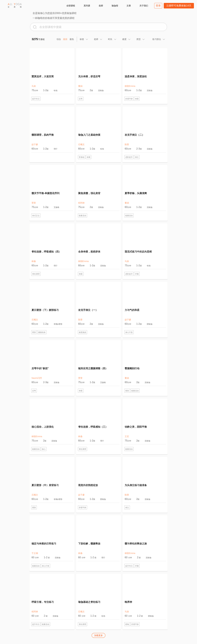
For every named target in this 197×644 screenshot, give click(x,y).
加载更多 (98, 635)
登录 (158, 6)
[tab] (84, 39)
